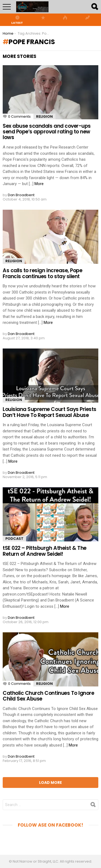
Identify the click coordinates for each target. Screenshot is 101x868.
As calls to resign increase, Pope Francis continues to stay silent (42, 273)
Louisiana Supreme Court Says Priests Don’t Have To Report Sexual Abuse (50, 412)
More (39, 184)
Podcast (14, 539)
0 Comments (19, 116)
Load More (50, 782)
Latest (17, 20)
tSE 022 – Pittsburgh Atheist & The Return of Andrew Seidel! (45, 551)
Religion (44, 116)
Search (94, 7)
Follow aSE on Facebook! (50, 825)
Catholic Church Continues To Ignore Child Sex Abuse (48, 696)
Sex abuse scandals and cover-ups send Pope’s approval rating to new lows (47, 132)
